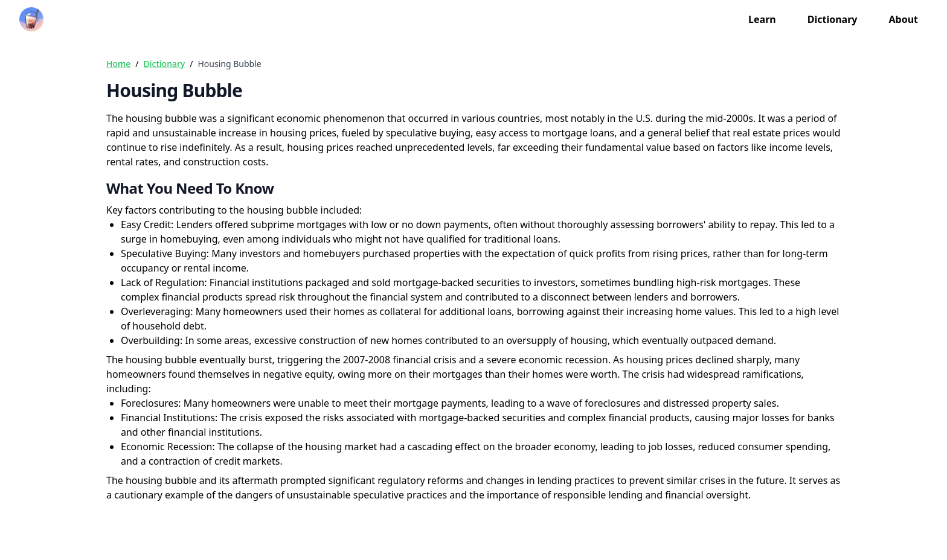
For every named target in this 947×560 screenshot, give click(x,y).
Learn (762, 19)
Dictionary (833, 19)
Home (118, 64)
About (903, 19)
